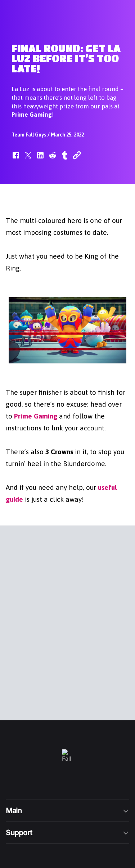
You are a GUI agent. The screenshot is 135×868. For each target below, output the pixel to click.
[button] (16, 159)
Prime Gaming (36, 416)
